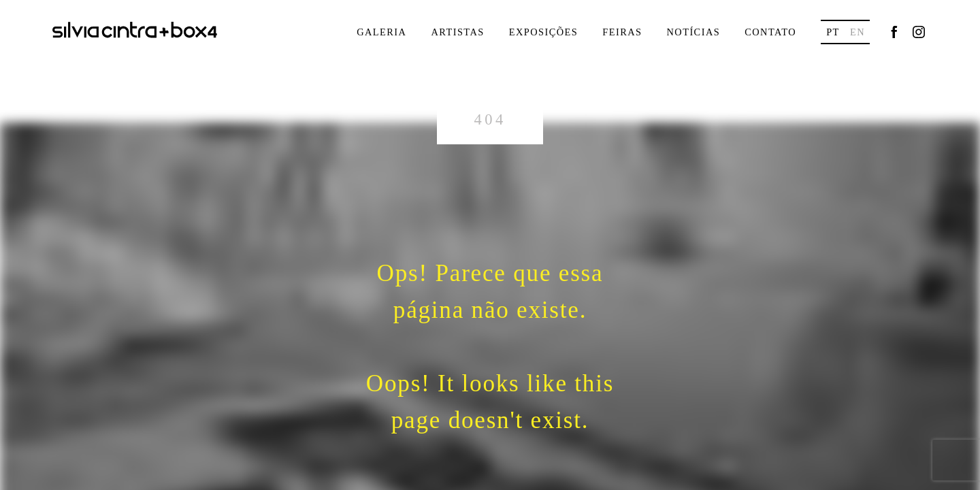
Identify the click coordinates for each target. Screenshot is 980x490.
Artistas (457, 32)
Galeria (381, 32)
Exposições (544, 32)
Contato (770, 32)
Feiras (622, 32)
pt (833, 32)
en (857, 32)
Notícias (693, 32)
